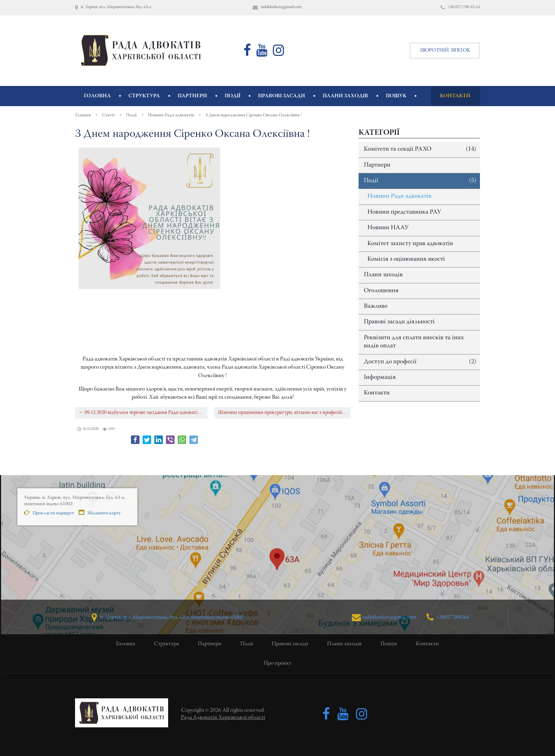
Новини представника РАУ (404, 212)
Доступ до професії (420, 362)
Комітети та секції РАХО (420, 149)
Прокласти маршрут (47, 514)
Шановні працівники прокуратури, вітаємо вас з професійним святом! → (284, 413)
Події (420, 181)
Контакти (377, 393)
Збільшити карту (98, 514)
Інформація (380, 377)
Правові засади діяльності (399, 322)
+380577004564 (448, 617)
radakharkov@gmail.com (381, 617)
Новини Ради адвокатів (399, 196)
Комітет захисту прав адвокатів (410, 244)
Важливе (376, 306)
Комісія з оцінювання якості (406, 259)
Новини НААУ (388, 228)
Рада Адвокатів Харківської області (223, 717)
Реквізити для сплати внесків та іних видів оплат (414, 342)
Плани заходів (383, 275)
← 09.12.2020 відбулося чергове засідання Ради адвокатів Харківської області (143, 413)
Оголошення (381, 291)
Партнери (377, 165)
